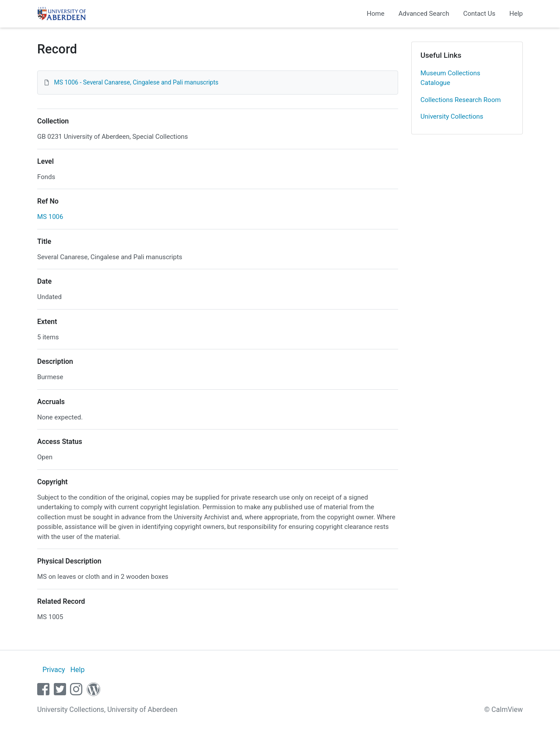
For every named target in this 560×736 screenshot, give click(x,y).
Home (375, 14)
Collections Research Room (461, 100)
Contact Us (479, 14)
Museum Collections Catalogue (450, 78)
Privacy (54, 670)
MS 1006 (50, 217)
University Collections (452, 116)
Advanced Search (424, 14)
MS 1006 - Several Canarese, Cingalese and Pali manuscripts (136, 82)
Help (516, 14)
